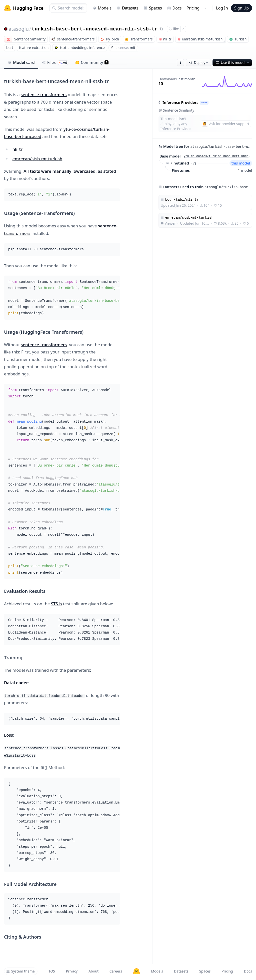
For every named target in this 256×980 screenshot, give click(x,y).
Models (102, 8)
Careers (116, 971)
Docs (174, 8)
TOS (52, 971)
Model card (21, 62)
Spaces (153, 8)
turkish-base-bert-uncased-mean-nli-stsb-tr (95, 29)
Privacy (72, 971)
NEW (204, 102)
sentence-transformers (44, 94)
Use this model (233, 63)
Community (92, 62)
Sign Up (241, 8)
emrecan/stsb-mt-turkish (37, 159)
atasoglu (19, 29)
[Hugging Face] (136, 971)
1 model (245, 170)
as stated (107, 171)
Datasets (127, 8)
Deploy (199, 63)
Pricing (193, 8)
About (93, 971)
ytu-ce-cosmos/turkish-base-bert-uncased (218, 156)
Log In (222, 8)
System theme (20, 971)
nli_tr (17, 149)
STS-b (56, 604)
